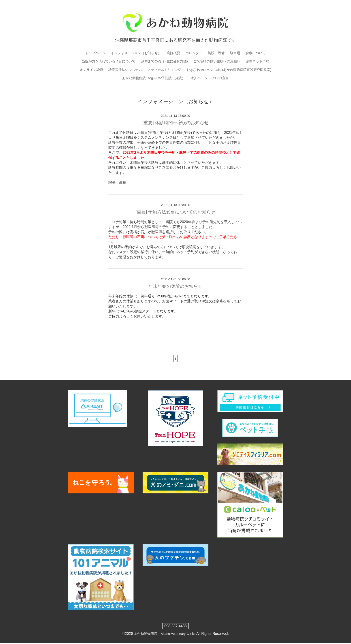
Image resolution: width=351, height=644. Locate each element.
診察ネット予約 (262, 61)
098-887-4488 (175, 627)
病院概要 (174, 53)
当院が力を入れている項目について (105, 61)
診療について (260, 53)
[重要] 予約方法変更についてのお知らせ (176, 213)
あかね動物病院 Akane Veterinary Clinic (164, 635)
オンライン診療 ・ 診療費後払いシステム (107, 70)
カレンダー (195, 53)
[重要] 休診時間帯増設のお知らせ (176, 123)
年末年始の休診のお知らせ (175, 287)
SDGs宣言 (223, 79)
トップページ (91, 53)
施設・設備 (218, 53)
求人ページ (201, 79)
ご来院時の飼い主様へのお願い (219, 61)
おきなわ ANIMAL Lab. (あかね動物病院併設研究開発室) (232, 70)
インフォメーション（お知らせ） (134, 53)
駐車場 (238, 53)
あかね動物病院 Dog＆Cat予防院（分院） (153, 79)
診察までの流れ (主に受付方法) (164, 61)
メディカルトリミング (164, 70)
